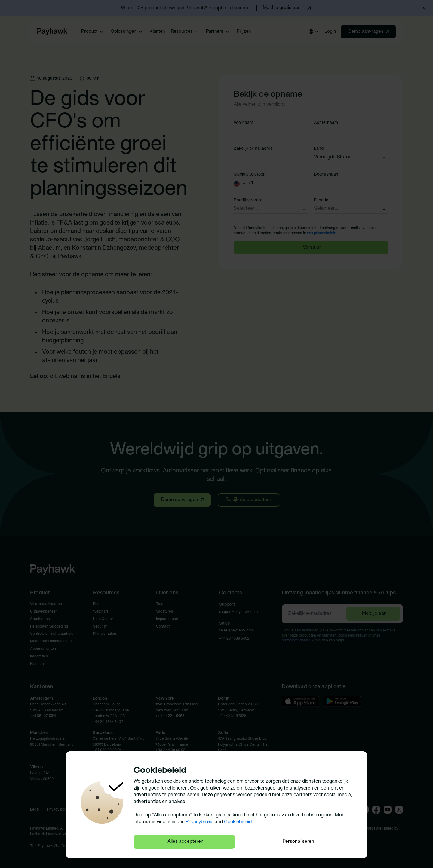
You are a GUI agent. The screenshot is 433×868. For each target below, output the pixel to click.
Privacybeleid (200, 822)
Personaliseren (298, 842)
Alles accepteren (185, 842)
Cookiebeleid (238, 822)
